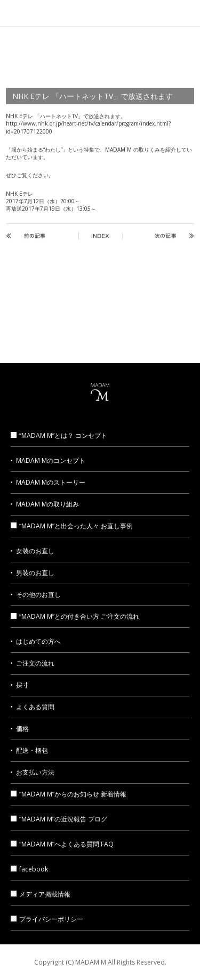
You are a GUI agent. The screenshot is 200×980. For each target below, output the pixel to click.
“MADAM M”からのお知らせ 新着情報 (69, 794)
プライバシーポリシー (47, 919)
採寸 (22, 685)
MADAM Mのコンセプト (51, 460)
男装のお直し (35, 573)
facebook (29, 869)
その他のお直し (38, 595)
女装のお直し (35, 551)
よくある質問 (35, 707)
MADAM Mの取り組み (47, 504)
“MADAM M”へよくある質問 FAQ (62, 844)
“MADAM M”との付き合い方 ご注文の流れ (75, 616)
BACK (46, 236)
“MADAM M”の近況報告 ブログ (59, 819)
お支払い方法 (35, 772)
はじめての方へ (38, 641)
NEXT (154, 236)
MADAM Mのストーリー (51, 482)
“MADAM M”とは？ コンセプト (59, 435)
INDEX (101, 236)
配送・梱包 (32, 750)
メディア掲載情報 (37, 330)
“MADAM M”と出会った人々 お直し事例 (72, 526)
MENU (187, 13)
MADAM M (101, 13)
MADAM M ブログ (163, 330)
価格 (22, 729)
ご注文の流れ (35, 663)
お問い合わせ (100, 330)
